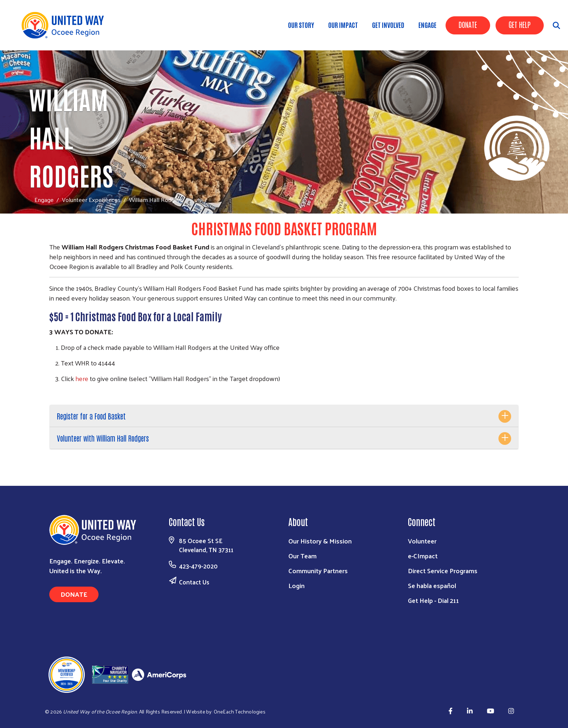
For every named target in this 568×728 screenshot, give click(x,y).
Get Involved (388, 25)
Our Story (301, 25)
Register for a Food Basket (91, 416)
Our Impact (343, 25)
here (82, 378)
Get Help (520, 24)
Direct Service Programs (443, 570)
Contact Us (194, 582)
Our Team (302, 556)
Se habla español (432, 585)
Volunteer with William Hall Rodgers (103, 438)
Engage (427, 25)
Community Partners (318, 570)
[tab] (284, 416)
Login (296, 585)
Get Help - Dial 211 (433, 600)
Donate (468, 24)
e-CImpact (423, 556)
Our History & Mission (320, 541)
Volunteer (422, 541)
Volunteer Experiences (91, 199)
